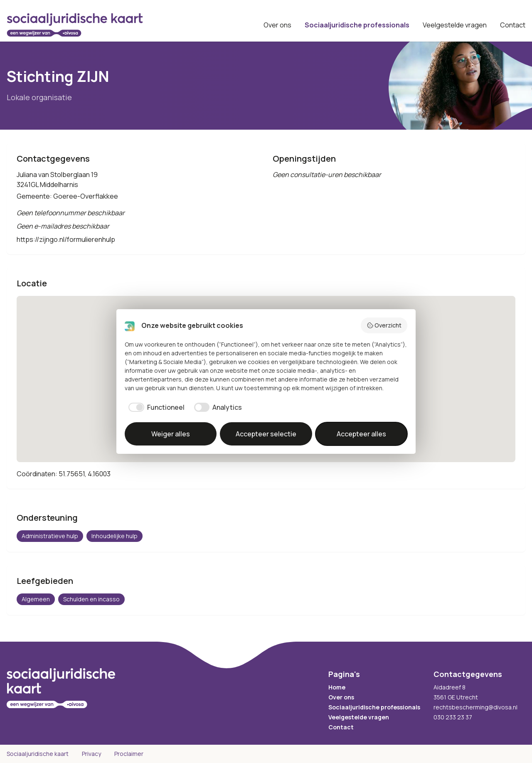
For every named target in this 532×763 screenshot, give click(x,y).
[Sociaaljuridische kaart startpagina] (75, 25)
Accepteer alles (361, 434)
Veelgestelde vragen (455, 25)
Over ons (277, 25)
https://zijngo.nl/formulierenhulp (66, 239)
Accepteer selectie (266, 434)
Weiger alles (171, 434)
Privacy (91, 754)
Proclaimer (129, 754)
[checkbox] (155, 407)
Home (337, 687)
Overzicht (384, 325)
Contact (513, 25)
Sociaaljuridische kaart (38, 754)
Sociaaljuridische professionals (357, 25)
